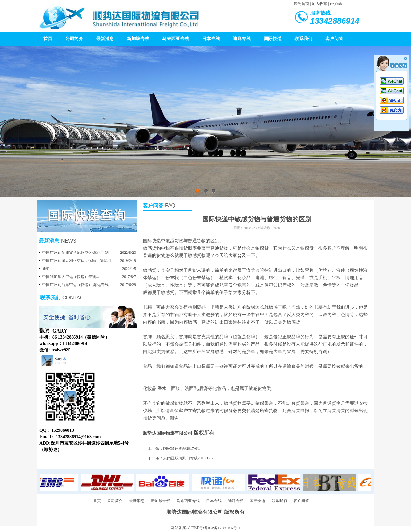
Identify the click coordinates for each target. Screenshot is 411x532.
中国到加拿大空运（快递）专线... (70, 277)
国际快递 (273, 39)
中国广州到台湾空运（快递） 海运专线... (77, 285)
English (336, 4)
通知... (47, 269)
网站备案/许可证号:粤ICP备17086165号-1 (205, 528)
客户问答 (334, 39)
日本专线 (211, 39)
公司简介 (74, 39)
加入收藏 (319, 4)
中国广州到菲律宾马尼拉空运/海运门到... (77, 253)
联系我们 (303, 39)
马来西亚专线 (176, 39)
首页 (48, 39)
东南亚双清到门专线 (180, 458)
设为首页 (302, 4)
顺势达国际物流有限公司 (168, 433)
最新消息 (105, 39)
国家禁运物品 (175, 448)
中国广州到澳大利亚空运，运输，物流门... (78, 261)
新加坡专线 (138, 39)
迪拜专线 (242, 39)
